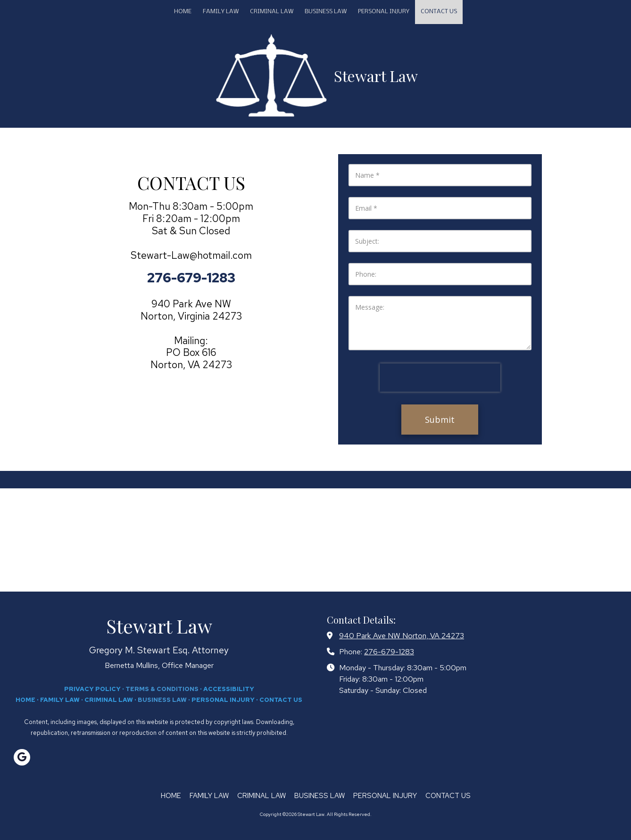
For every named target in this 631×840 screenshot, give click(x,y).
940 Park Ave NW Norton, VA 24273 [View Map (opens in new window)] (402, 635)
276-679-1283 (389, 651)
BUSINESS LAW (162, 700)
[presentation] (440, 378)
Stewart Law (376, 76)
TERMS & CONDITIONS (162, 689)
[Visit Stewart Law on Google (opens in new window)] (22, 757)
